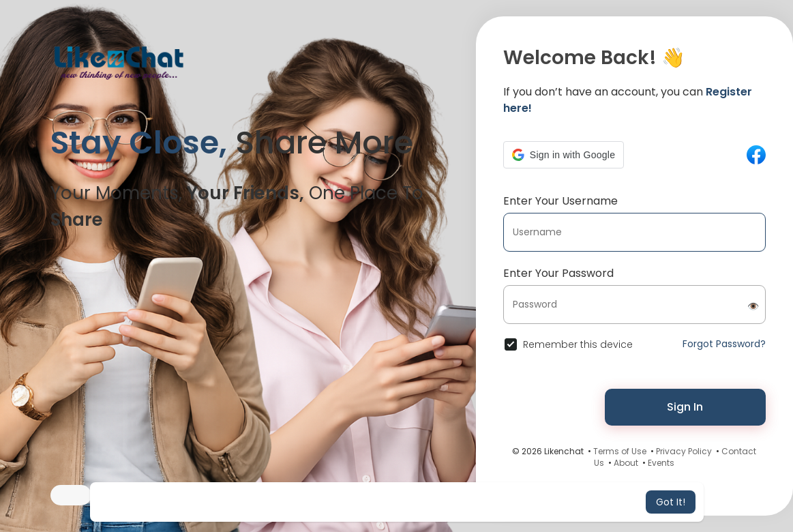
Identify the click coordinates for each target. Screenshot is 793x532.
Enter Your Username (560, 201)
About (626, 463)
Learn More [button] (511, 502)
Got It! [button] (671, 502)
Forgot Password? (724, 344)
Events (661, 463)
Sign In (685, 407)
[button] (564, 155)
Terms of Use (620, 451)
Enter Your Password (558, 273)
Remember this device (578, 344)
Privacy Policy (684, 451)
